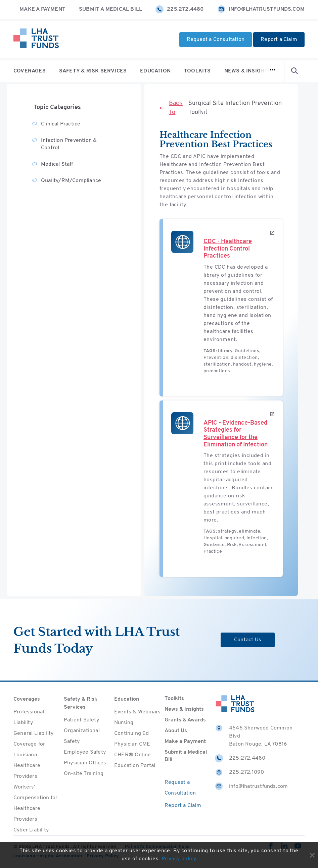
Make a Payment (42, 9)
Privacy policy (179, 859)
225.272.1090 (239, 772)
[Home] (36, 40)
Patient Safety (81, 720)
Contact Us (248, 640)
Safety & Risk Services (93, 71)
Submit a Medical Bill (110, 9)
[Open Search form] (294, 71)
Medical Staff (57, 164)
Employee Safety (85, 752)
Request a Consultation (216, 40)
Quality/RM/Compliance (71, 181)
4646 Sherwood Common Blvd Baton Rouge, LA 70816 (254, 736)
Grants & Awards (185, 720)
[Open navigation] (273, 71)
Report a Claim (279, 40)
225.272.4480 (179, 9)
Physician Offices (85, 763)
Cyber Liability (31, 830)
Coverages (30, 71)
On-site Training (84, 774)
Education (155, 71)
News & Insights (248, 71)
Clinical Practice (61, 124)
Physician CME (132, 744)
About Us (176, 731)
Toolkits (197, 71)
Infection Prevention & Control (69, 144)
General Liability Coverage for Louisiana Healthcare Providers (33, 755)
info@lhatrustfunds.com (261, 9)
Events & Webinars (137, 712)
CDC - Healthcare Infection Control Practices (228, 249)
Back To (171, 108)
